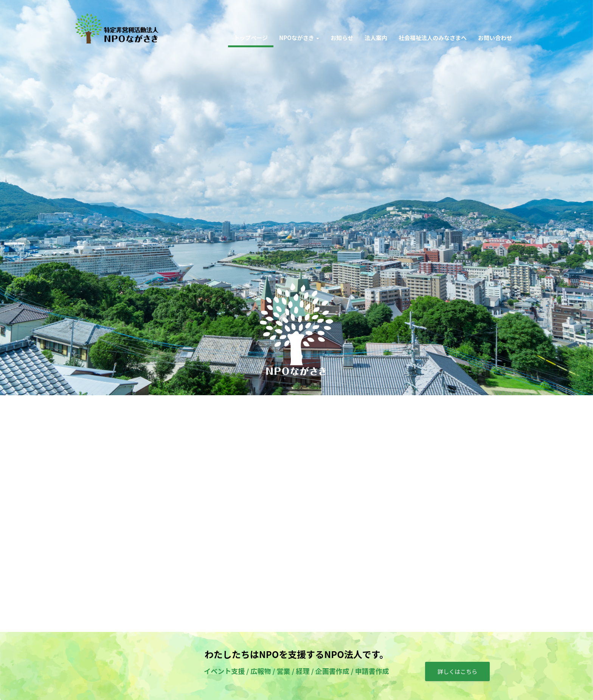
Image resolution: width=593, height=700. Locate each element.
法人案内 (376, 38)
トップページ (251, 38)
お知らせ (342, 38)
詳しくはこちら (457, 671)
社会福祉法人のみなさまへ (433, 38)
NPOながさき (299, 38)
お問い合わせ (495, 38)
